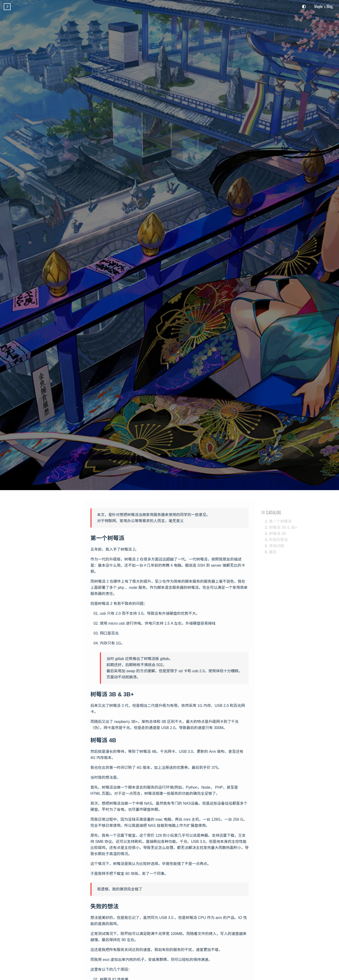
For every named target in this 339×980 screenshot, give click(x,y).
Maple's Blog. (324, 6)
